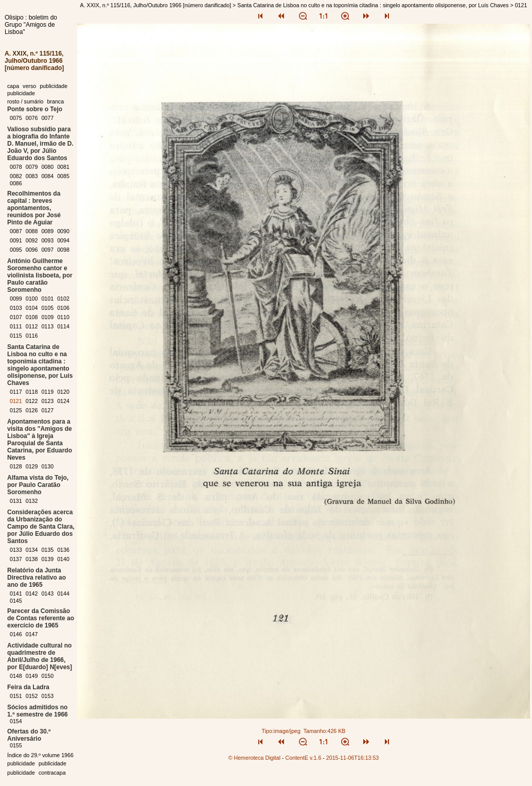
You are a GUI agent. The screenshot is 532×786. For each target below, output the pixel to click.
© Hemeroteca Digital (254, 758)
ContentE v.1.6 (304, 758)
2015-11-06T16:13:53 (353, 758)
